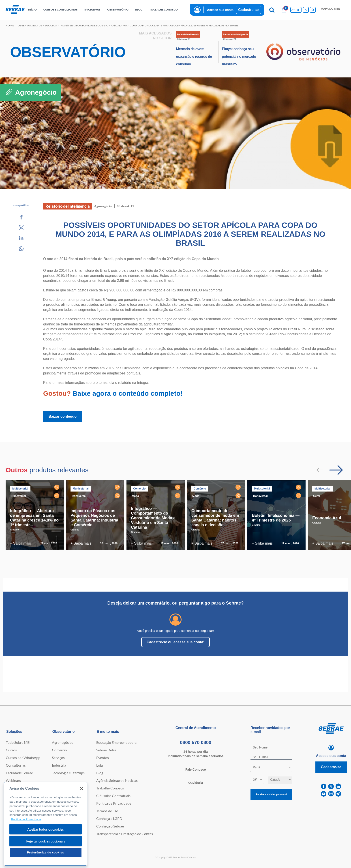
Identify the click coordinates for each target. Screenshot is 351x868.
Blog (100, 773)
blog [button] (139, 10)
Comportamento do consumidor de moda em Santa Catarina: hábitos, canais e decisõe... (215, 518)
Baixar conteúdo (63, 416)
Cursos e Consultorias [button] (61, 10)
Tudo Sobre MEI (18, 742)
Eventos (103, 758)
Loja (100, 765)
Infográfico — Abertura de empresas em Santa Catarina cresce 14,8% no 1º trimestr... (34, 518)
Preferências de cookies (46, 852)
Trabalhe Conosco (110, 788)
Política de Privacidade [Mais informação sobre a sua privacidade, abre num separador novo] (26, 819)
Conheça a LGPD (109, 818)
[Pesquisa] (272, 10)
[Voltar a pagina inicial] (15, 10)
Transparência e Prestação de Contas (125, 834)
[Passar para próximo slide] (336, 470)
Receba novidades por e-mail (271, 794)
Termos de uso (107, 811)
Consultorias (16, 765)
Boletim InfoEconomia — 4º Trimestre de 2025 (276, 518)
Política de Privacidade (114, 803)
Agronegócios (63, 742)
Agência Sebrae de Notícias (117, 780)
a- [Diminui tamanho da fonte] (299, 10)
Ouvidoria (196, 783)
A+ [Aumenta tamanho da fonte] (293, 10)
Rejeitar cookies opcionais (46, 841)
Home (10, 25)
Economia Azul (327, 518)
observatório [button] (118, 10)
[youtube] (324, 794)
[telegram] (338, 794)
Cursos (11, 750)
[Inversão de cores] (313, 10)
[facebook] (324, 786)
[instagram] (331, 794)
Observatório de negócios (37, 25)
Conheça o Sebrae (110, 826)
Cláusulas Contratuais (113, 796)
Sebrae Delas (106, 750)
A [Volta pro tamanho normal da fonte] (306, 10)
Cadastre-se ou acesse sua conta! (175, 642)
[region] (46, 824)
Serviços (58, 758)
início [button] (32, 10)
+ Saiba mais (20, 543)
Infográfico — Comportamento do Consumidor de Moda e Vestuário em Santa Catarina (153, 518)
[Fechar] (82, 789)
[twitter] (331, 786)
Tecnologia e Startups (68, 773)
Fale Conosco (196, 770)
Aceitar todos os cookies (46, 829)
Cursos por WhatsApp (23, 758)
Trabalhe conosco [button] (164, 10)
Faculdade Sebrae (19, 773)
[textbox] (274, 767)
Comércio (59, 750)
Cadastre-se (248, 10)
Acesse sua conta (220, 10)
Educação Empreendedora (116, 742)
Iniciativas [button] (92, 10)
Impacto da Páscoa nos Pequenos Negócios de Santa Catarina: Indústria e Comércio (94, 518)
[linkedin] (338, 786)
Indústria (59, 765)
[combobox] (271, 768)
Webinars (13, 780)
